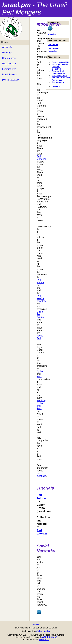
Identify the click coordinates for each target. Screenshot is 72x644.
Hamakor (56, 86)
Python (40, 371)
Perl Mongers (58, 82)
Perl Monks (57, 80)
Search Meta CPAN (60, 62)
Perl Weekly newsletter (42, 298)
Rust (39, 377)
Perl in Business (11, 80)
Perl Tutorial (42, 497)
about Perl (40, 337)
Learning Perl (9, 69)
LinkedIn (52, 34)
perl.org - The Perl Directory (60, 66)
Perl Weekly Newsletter (53, 50)
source (36, 624)
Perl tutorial (53, 45)
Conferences (9, 58)
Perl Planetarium (59, 76)
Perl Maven (40, 281)
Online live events (40, 314)
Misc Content (9, 64)
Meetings (7, 53)
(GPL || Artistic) (49, 637)
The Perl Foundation (61, 78)
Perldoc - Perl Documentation (59, 72)
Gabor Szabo (43, 631)
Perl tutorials (42, 532)
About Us (7, 47)
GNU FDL (44, 640)
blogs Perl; (57, 69)
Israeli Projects (10, 75)
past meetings (41, 475)
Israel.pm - (35, 9)
